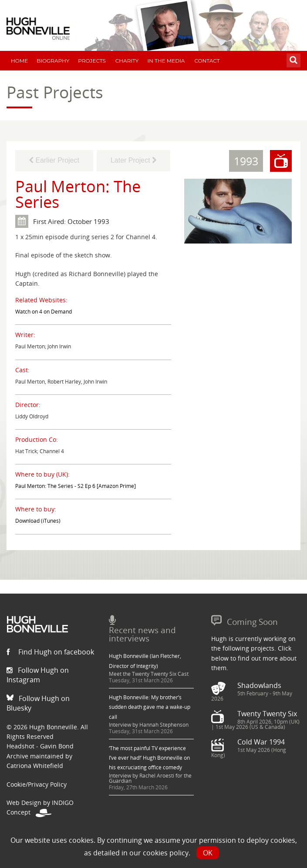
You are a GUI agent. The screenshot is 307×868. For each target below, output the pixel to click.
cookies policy (166, 853)
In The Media (166, 61)
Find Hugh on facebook (50, 652)
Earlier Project (54, 160)
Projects (92, 61)
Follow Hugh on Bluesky (38, 703)
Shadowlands (259, 685)
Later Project (133, 160)
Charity (127, 61)
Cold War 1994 (261, 742)
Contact (207, 61)
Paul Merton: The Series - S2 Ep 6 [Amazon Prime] (76, 486)
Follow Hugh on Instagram (38, 675)
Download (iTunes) (38, 521)
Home (19, 61)
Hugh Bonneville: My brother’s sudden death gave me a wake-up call (150, 707)
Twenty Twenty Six (267, 714)
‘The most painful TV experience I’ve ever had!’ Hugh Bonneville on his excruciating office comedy (149, 758)
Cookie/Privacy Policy (37, 784)
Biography (53, 61)
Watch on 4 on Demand (44, 312)
